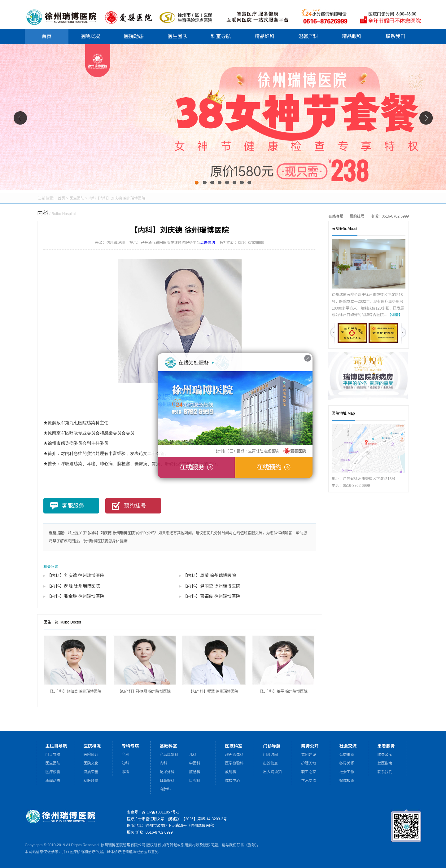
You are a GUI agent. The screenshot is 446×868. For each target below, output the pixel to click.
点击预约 (208, 243)
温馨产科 (308, 36)
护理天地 (309, 763)
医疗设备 (53, 772)
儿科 (193, 755)
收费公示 (385, 755)
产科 (125, 755)
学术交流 (309, 781)
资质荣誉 (91, 772)
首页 (46, 36)
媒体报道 (347, 781)
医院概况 (90, 36)
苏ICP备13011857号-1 (160, 812)
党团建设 (309, 755)
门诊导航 (53, 755)
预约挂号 (357, 216)
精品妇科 (265, 36)
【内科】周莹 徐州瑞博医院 (209, 575)
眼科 (125, 772)
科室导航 (221, 36)
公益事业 (347, 755)
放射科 (231, 772)
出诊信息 (271, 763)
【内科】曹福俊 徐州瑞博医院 (212, 596)
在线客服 (336, 216)
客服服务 (73, 506)
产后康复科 (169, 755)
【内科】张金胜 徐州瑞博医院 (76, 596)
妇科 (125, 763)
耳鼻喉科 (167, 781)
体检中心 (233, 781)
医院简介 (91, 755)
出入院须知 (273, 772)
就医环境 (91, 781)
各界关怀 (347, 763)
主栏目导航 (56, 746)
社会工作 (347, 772)
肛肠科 (195, 772)
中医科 (195, 763)
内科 (92, 198)
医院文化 (91, 763)
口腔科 (195, 781)
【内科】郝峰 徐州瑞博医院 (73, 586)
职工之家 (309, 772)
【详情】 (395, 315)
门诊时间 (271, 755)
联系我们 (396, 36)
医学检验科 (234, 763)
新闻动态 (53, 781)
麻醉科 (165, 789)
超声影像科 (234, 755)
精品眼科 (352, 36)
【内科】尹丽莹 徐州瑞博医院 (212, 586)
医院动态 (134, 36)
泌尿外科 (167, 772)
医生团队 (177, 36)
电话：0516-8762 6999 (390, 216)
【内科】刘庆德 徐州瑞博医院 (76, 575)
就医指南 (385, 763)
